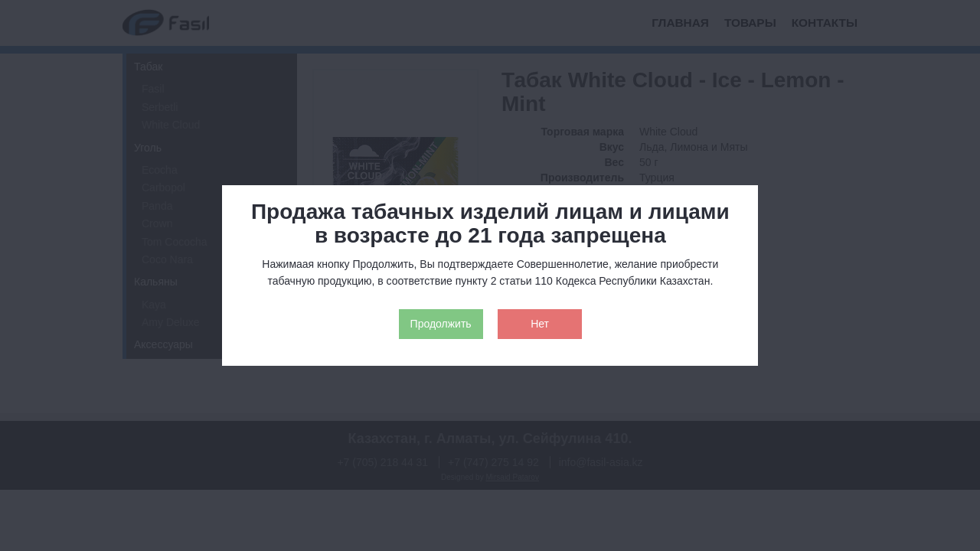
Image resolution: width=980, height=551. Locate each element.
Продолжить (441, 324)
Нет (540, 324)
